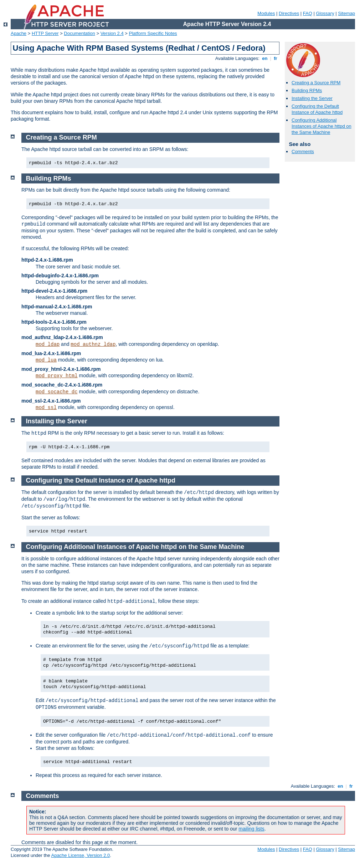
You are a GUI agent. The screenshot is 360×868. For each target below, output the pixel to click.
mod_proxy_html (57, 376)
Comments (303, 152)
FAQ (308, 13)
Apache (19, 33)
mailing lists (251, 829)
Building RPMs (307, 90)
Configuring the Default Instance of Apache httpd (317, 109)
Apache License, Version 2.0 (80, 855)
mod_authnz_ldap (93, 344)
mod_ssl (46, 408)
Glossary (325, 13)
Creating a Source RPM (316, 83)
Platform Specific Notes (153, 33)
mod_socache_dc (57, 392)
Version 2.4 (112, 33)
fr (276, 58)
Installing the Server (312, 98)
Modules (266, 13)
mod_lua (46, 360)
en (265, 58)
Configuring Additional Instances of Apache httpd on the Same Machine (322, 126)
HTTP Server (45, 33)
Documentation (79, 33)
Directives (289, 13)
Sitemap (346, 13)
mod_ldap (48, 344)
